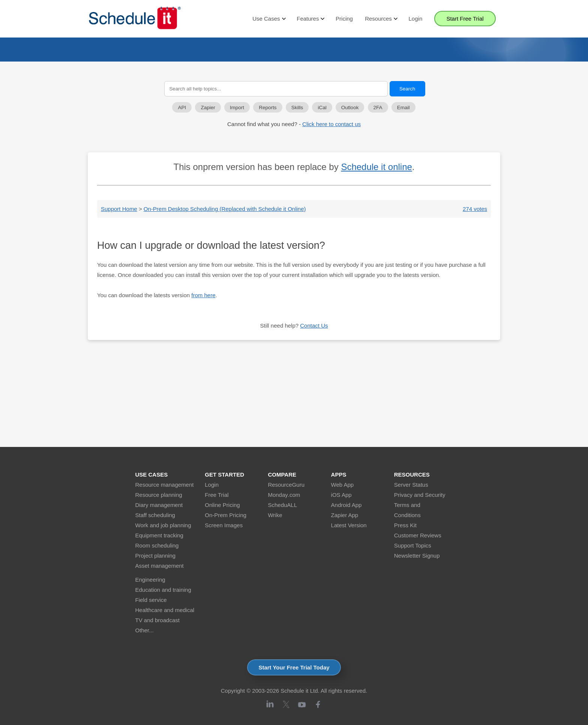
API (182, 108)
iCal (322, 108)
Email (403, 108)
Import (237, 108)
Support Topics (413, 545)
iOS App (341, 495)
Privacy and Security (420, 495)
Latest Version (349, 525)
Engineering (150, 580)
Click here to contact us (331, 124)
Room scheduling (157, 545)
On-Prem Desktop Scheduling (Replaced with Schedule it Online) (225, 209)
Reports (268, 108)
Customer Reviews (418, 535)
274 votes (475, 209)
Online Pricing (222, 505)
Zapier (208, 108)
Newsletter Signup (417, 556)
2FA (378, 108)
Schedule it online (376, 167)
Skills (297, 108)
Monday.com (284, 495)
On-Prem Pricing (226, 515)
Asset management (160, 566)
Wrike (275, 515)
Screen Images (224, 525)
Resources (381, 19)
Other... (145, 630)
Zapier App (345, 515)
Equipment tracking (159, 535)
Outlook (350, 108)
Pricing (344, 19)
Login (416, 19)
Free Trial (217, 495)
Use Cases (268, 19)
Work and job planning (163, 525)
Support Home (119, 209)
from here (203, 295)
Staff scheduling (155, 515)
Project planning (156, 556)
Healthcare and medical (165, 610)
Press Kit (405, 525)
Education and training (163, 590)
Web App (343, 485)
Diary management (159, 505)
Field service (151, 600)
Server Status (411, 485)
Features (310, 19)
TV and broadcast (157, 620)
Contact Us (314, 326)
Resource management (165, 485)
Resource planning (159, 495)
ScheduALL (282, 505)
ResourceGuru (286, 485)
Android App (346, 505)
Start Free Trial (465, 19)
